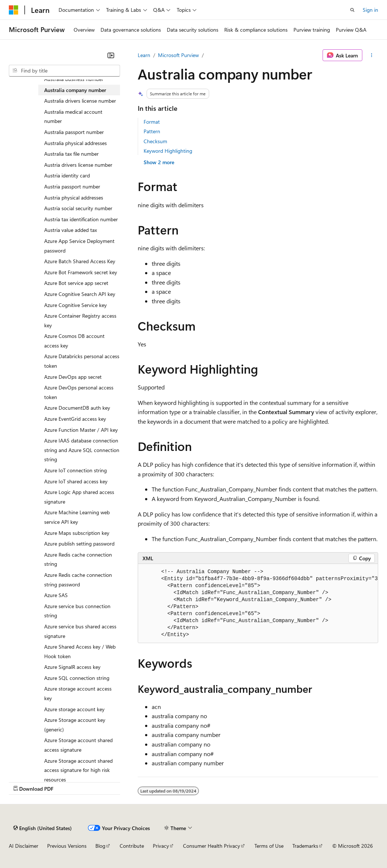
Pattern (152, 131)
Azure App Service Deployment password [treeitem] (79, 246)
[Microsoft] (14, 10)
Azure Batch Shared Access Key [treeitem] (80, 261)
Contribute (132, 846)
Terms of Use (269, 846)
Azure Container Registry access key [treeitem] (80, 320)
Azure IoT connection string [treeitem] (75, 470)
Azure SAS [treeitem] (56, 595)
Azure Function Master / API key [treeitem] (81, 430)
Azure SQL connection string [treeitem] (77, 678)
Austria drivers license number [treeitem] (78, 165)
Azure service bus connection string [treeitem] (77, 611)
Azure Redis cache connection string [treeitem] (78, 559)
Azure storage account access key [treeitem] (78, 693)
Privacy (161, 846)
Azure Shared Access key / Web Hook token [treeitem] (80, 651)
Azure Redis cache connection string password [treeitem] (78, 580)
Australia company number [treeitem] (75, 90)
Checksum (155, 141)
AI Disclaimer (24, 846)
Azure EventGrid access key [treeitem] (75, 419)
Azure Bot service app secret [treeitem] (76, 283)
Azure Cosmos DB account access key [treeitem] (74, 341)
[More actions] (372, 55)
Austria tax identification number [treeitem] (81, 219)
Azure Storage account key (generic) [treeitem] (75, 725)
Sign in (370, 10)
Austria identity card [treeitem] (67, 175)
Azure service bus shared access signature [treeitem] (80, 631)
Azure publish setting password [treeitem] (79, 544)
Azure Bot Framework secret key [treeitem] (81, 272)
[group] (258, 604)
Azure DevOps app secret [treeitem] (73, 377)
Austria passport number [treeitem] (72, 186)
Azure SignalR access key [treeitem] (72, 667)
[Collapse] (111, 55)
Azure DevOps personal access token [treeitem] (79, 392)
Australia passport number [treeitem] (74, 132)
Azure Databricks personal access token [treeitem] (82, 361)
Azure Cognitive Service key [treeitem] (75, 305)
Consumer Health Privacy (212, 846)
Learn (144, 55)
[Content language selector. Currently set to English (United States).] (43, 828)
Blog (100, 846)
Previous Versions (67, 846)
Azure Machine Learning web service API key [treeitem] (77, 517)
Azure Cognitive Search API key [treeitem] (80, 294)
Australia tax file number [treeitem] (71, 154)
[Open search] (352, 10)
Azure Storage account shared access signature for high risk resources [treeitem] (78, 770)
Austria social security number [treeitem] (78, 208)
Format (152, 122)
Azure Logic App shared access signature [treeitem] (79, 497)
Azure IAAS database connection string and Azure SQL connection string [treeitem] (82, 450)
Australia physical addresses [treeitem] (75, 143)
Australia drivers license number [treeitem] (80, 101)
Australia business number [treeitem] (74, 79)
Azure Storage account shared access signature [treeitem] (78, 745)
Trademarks (305, 846)
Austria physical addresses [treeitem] (74, 197)
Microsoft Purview (178, 55)
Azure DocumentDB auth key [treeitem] (77, 408)
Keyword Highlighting (168, 151)
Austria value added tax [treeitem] (71, 230)
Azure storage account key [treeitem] (74, 709)
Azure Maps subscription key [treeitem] (77, 533)
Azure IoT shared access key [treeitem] (76, 481)
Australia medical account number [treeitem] (73, 117)
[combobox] (64, 71)
